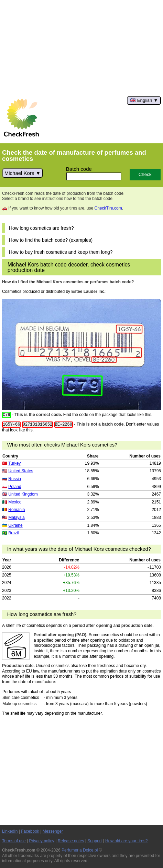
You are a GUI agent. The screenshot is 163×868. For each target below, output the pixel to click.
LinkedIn (10, 831)
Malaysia (16, 518)
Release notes (71, 841)
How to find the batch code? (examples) (51, 240)
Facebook (30, 831)
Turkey (14, 463)
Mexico (15, 502)
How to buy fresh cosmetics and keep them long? (61, 252)
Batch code (79, 169)
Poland (15, 487)
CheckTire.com (108, 208)
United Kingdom (23, 494)
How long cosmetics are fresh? (41, 228)
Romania (17, 510)
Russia (15, 479)
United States (21, 471)
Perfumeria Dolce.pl (80, 850)
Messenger (53, 831)
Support (95, 841)
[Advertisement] (81, 48)
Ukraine (15, 525)
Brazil (13, 533)
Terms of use (14, 841)
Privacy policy (42, 841)
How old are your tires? (126, 841)
